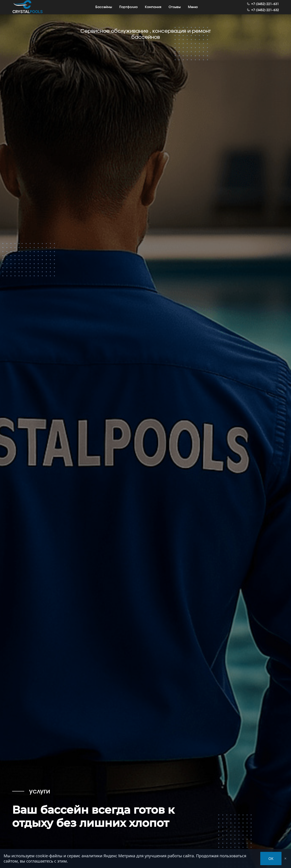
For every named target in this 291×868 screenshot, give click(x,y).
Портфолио (128, 10)
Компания (153, 10)
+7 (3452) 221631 (265, 7)
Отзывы (175, 10)
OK (271, 859)
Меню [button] (193, 10)
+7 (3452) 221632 (265, 13)
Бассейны (104, 10)
